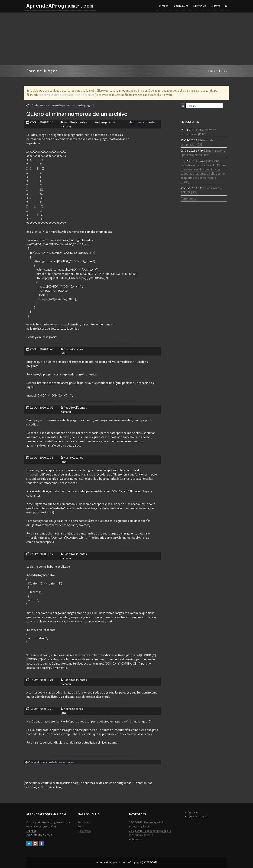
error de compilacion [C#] (197, 142)
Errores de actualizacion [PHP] (198, 132)
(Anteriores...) (189, 199)
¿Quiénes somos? (198, 816)
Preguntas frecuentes (39, 835)
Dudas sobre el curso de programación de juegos (62, 105)
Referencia (200, 6)
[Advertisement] (126, 39)
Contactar (194, 812)
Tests (216, 6)
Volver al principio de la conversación (51, 762)
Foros (164, 6)
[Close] (226, 90)
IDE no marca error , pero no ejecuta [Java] (204, 153)
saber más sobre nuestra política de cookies (67, 95)
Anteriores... (136, 839)
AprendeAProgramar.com (60, 6)
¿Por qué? (32, 831)
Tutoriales (181, 6)
